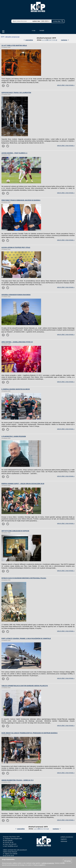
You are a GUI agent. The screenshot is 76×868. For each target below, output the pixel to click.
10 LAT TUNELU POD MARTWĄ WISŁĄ (14, 45)
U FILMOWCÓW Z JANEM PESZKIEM (14, 436)
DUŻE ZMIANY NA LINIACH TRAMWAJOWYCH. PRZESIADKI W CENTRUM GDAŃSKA (29, 733)
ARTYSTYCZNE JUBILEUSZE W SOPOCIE (15, 531)
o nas (34, 30)
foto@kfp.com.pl (13, 846)
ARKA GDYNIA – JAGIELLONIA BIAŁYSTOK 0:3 (17, 342)
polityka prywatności (67, 837)
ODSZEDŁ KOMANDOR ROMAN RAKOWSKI (16, 295)
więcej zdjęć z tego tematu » (66, 85)
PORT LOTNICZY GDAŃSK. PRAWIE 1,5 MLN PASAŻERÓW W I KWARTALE (26, 638)
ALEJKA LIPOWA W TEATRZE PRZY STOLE (16, 247)
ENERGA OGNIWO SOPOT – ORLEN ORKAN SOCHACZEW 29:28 (23, 484)
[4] (47, 40)
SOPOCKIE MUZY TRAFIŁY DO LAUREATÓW (16, 93)
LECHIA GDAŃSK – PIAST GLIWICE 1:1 (14, 153)
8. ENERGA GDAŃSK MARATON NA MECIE (16, 389)
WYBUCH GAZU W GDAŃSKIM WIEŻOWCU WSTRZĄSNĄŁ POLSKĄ (24, 578)
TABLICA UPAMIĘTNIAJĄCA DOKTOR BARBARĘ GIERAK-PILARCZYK (25, 686)
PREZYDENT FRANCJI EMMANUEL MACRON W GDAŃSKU (21, 200)
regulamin (64, 839)
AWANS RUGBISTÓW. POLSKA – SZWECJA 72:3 (17, 780)
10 (56, 40)
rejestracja (64, 841)
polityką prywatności (48, 863)
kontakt (42, 30)
